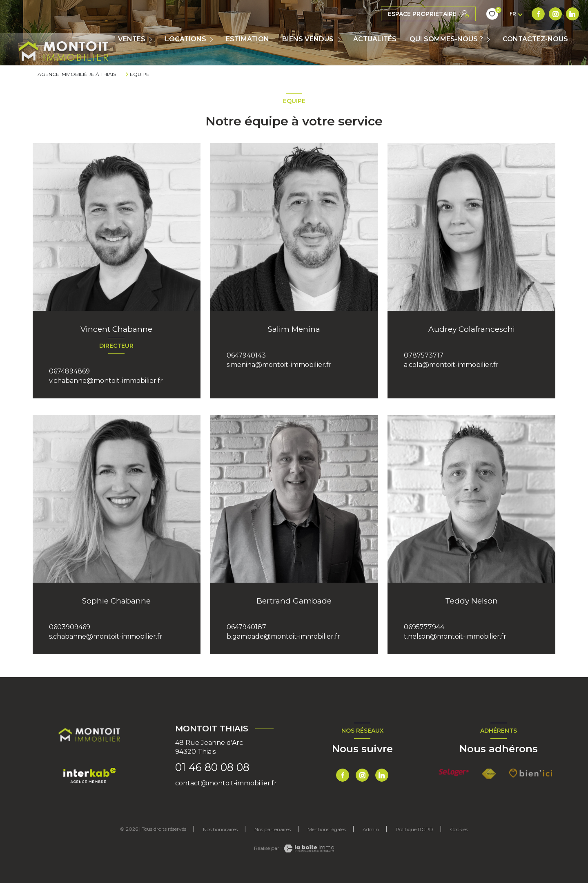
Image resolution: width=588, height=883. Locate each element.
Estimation (247, 39)
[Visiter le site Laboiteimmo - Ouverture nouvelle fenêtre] (308, 848)
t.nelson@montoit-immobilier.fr (455, 636)
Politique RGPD (414, 829)
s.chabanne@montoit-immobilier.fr (106, 636)
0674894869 (69, 371)
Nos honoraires (220, 829)
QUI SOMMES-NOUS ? (446, 39)
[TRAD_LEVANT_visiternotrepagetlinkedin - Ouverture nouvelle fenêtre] (422, 14)
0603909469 (70, 627)
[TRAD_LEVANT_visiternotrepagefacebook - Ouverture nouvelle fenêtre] (388, 14)
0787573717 (424, 355)
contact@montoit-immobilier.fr (226, 783)
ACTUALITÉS (375, 39)
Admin (371, 829)
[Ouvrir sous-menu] (153, 39)
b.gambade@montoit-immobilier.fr (283, 636)
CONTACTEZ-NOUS (535, 39)
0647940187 (246, 627)
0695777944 (424, 627)
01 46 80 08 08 (212, 767)
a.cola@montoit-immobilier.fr (451, 365)
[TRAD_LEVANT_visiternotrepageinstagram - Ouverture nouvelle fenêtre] (405, 14)
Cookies (459, 829)
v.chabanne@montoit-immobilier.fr (106, 381)
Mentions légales (327, 829)
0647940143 (246, 355)
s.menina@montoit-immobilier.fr (279, 365)
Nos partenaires (273, 829)
